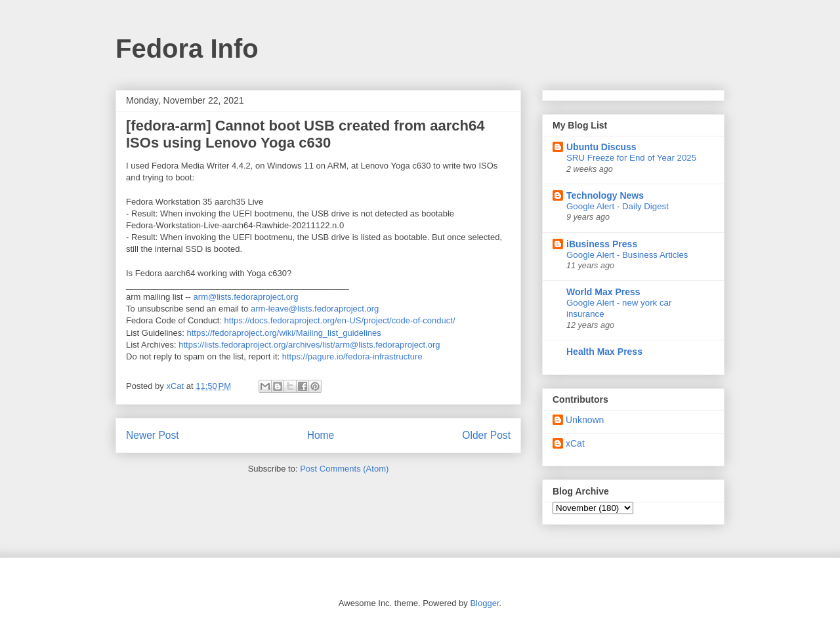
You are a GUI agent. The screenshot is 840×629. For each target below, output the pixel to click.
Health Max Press (604, 352)
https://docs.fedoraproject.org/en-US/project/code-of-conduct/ (340, 320)
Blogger (484, 603)
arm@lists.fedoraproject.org (246, 297)
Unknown (585, 420)
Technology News (605, 195)
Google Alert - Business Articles (627, 255)
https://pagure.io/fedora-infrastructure (352, 356)
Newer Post (153, 435)
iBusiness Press (602, 244)
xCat (575, 443)
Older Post (486, 435)
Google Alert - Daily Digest (618, 206)
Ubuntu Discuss (601, 147)
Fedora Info (187, 49)
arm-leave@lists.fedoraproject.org (315, 309)
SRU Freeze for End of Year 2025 (631, 158)
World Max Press (603, 292)
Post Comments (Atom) (344, 469)
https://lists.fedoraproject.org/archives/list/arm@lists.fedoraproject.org (309, 345)
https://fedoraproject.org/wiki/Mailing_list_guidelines (284, 333)
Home (321, 435)
